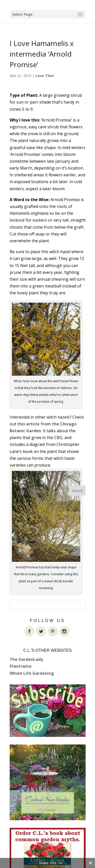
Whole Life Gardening (32, 673)
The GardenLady (26, 659)
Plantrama (21, 666)
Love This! (45, 76)
